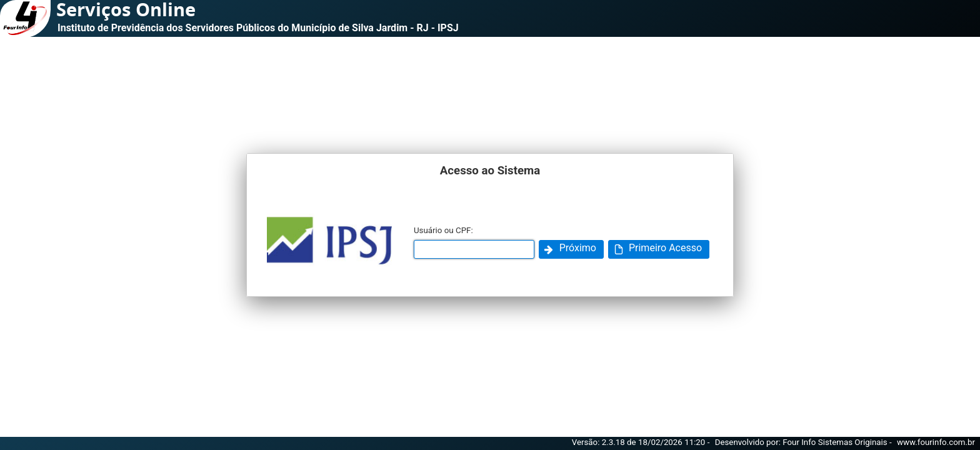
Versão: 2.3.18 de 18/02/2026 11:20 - (642, 442)
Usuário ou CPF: (443, 230)
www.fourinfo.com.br (936, 442)
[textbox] (474, 249)
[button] (571, 249)
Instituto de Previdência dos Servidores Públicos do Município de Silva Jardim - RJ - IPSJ (258, 28)
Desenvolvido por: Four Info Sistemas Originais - (804, 442)
